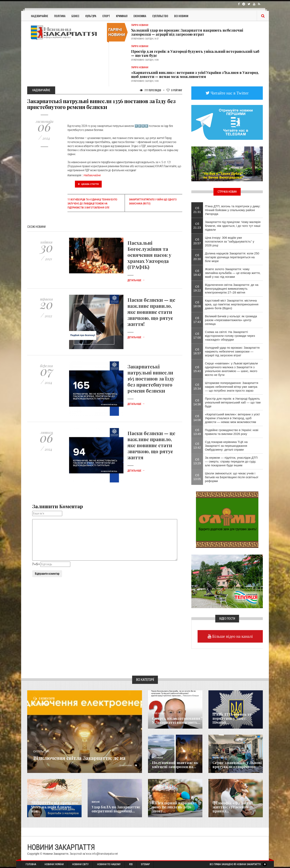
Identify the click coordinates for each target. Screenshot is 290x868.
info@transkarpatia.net (105, 854)
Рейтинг (174, 90)
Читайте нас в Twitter (229, 93)
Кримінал (122, 16)
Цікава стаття (88, 184)
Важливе (96, 802)
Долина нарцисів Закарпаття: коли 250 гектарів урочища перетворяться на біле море (232, 257)
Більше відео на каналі (232, 636)
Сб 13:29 (197, 461)
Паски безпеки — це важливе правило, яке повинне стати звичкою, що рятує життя (151, 445)
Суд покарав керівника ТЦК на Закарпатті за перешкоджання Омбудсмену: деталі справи (226, 446)
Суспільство (160, 16)
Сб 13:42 (197, 446)
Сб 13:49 (197, 432)
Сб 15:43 (197, 369)
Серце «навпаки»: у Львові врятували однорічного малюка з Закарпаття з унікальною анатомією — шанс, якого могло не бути (231, 369)
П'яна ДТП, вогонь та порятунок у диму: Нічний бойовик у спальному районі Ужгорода (233, 210)
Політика (60, 16)
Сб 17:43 (197, 320)
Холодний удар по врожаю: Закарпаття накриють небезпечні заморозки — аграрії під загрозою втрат (187, 32)
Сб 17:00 (197, 336)
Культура (91, 16)
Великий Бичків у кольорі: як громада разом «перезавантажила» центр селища (231, 320)
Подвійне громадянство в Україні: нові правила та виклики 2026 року (232, 432)
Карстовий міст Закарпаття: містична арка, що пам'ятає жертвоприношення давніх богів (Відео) (232, 304)
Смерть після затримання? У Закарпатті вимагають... (177, 720)
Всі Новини (181, 16)
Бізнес (75, 16)
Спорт (106, 16)
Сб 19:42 (197, 273)
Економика (157, 758)
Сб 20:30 (197, 257)
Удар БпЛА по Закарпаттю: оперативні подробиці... (116, 809)
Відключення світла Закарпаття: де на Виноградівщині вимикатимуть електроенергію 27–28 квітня (232, 289)
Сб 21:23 (197, 226)
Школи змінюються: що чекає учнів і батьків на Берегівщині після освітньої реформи (232, 477)
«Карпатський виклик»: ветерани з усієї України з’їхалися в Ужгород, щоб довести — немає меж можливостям (195, 75)
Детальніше (136, 280)
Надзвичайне (40, 16)
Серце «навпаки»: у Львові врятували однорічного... (237, 765)
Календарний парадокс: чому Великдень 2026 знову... (174, 807)
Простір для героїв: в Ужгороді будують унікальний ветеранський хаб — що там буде (195, 53)
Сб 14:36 (197, 402)
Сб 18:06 (197, 304)
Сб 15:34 (197, 387)
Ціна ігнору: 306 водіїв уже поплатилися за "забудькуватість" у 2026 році (230, 241)
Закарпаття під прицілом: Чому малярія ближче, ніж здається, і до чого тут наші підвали (233, 226)
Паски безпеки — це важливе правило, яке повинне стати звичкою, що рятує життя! (151, 312)
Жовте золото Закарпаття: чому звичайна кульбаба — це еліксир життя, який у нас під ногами (233, 273)
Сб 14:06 (197, 418)
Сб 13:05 (197, 477)
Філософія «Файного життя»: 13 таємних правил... (232, 807)
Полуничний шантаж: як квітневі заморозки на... (175, 765)
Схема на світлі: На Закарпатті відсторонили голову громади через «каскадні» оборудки (230, 336)
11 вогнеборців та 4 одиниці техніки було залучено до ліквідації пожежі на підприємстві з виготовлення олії (92, 204)
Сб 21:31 (197, 210)
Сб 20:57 (197, 241)
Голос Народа (158, 713)
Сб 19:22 (197, 288)
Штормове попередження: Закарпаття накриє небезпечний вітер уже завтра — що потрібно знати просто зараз (232, 387)
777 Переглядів (150, 90)
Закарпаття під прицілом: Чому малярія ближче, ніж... (55, 807)
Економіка (140, 16)
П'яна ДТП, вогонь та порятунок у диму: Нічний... (232, 718)
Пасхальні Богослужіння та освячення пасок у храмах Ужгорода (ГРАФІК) (149, 255)
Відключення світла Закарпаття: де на (86, 754)
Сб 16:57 (197, 351)
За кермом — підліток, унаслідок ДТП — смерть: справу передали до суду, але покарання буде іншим (231, 461)
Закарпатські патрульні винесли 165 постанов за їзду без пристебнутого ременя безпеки (151, 379)
